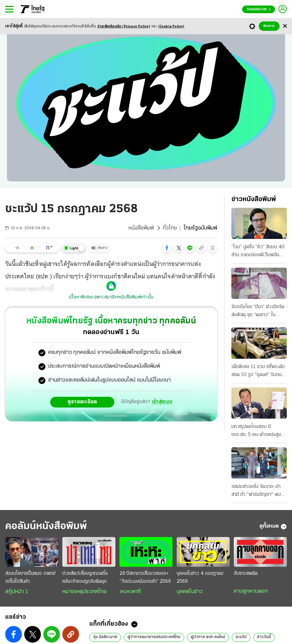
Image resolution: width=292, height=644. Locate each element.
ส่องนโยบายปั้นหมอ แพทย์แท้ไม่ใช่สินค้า (30, 578)
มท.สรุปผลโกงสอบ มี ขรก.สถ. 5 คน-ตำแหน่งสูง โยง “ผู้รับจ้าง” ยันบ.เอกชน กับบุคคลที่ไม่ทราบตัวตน (257, 431)
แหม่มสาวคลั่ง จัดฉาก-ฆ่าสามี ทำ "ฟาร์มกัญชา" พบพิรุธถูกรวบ (256, 491)
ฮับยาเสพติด (246, 574)
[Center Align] (285, 26)
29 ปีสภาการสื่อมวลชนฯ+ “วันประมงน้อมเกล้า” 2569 (145, 578)
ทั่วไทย (170, 228)
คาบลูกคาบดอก (251, 591)
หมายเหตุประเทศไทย (85, 592)
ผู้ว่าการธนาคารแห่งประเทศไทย (154, 637)
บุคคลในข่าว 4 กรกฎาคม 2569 (200, 578)
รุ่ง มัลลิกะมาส (105, 637)
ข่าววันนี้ (264, 637)
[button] (167, 248)
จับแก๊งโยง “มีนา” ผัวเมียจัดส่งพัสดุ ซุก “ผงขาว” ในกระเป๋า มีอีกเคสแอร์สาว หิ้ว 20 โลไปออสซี (258, 312)
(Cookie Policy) (171, 26)
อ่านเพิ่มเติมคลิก (124, 26)
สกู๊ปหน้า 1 (17, 592)
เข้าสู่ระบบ (162, 402)
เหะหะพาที (130, 592)
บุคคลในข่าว (190, 592)
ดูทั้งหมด (273, 527)
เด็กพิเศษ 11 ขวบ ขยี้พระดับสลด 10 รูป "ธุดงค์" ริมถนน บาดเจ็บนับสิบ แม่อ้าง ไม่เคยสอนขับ (258, 372)
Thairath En (259, 10)
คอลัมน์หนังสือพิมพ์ (46, 526)
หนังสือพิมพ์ (141, 228)
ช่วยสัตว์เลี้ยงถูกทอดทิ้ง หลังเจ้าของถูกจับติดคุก (85, 578)
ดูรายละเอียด (82, 402)
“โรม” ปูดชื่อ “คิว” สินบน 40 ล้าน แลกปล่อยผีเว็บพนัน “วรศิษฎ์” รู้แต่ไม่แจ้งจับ (258, 252)
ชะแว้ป (241, 637)
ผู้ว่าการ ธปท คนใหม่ (208, 637)
